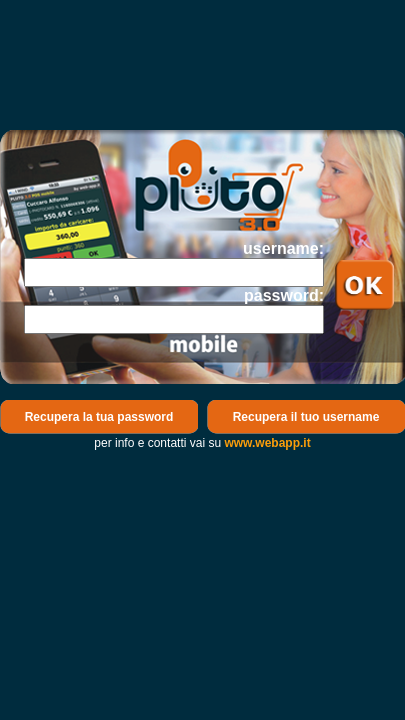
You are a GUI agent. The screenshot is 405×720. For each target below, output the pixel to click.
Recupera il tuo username (306, 417)
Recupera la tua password (99, 417)
